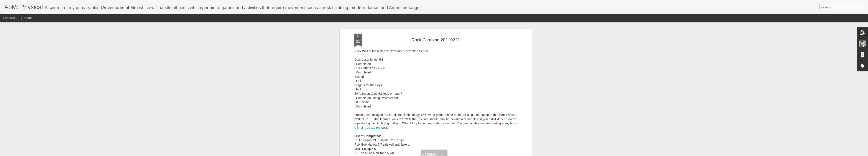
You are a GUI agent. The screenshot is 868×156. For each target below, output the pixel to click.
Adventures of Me (119, 8)
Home (27, 18)
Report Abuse (460, 154)
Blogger (448, 154)
